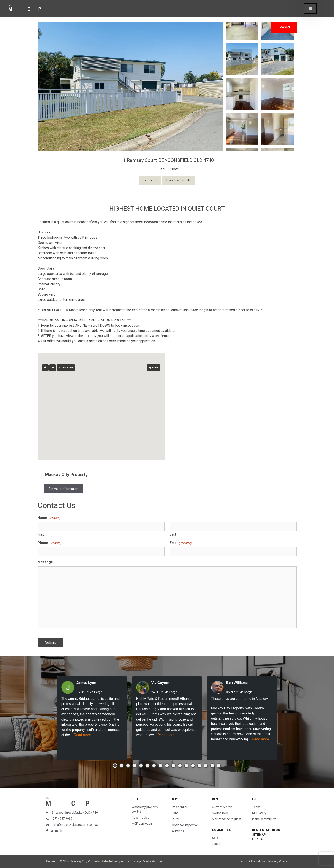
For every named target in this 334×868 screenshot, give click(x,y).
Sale (215, 838)
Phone (49, 543)
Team (256, 807)
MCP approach (142, 824)
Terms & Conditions (252, 861)
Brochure (150, 180)
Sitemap (259, 835)
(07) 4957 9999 (62, 819)
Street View (66, 368)
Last (173, 534)
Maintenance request (227, 819)
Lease (216, 844)
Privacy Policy (278, 861)
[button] (310, 9)
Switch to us (220, 813)
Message (45, 562)
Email (181, 543)
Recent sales (140, 818)
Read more (82, 735)
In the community (264, 819)
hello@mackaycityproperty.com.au (75, 825)
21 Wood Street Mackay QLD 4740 (75, 813)
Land (175, 813)
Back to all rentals (178, 180)
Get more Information (63, 489)
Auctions (178, 831)
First (41, 534)
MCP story (259, 813)
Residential (179, 807)
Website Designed (113, 861)
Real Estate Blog (266, 830)
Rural (175, 819)
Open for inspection (185, 825)
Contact (260, 839)
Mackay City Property (66, 475)
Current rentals (222, 807)
